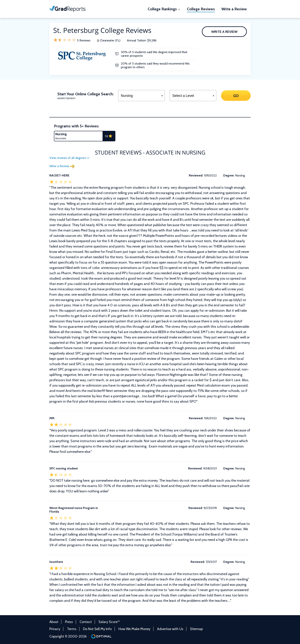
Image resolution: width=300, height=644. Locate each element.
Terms (72, 629)
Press (69, 622)
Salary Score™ (109, 622)
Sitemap (196, 629)
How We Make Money (134, 629)
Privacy (55, 629)
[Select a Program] (141, 96)
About (54, 622)
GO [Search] (236, 95)
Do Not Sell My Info (97, 629)
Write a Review (224, 32)
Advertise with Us (170, 629)
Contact (86, 622)
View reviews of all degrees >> (69, 158)
